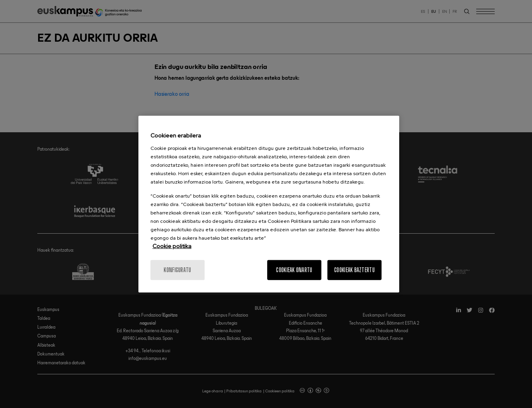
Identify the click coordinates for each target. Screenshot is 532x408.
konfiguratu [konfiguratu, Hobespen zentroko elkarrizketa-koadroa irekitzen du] (177, 270)
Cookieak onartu (294, 270)
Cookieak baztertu (354, 270)
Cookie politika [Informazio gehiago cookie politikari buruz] (172, 246)
